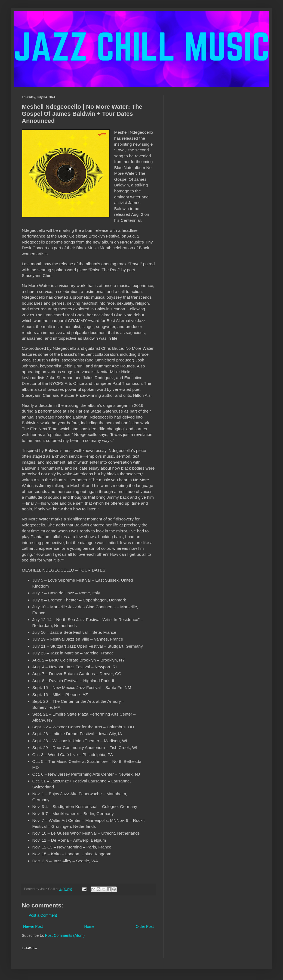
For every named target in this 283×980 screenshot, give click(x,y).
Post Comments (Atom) (65, 935)
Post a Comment (43, 915)
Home (89, 926)
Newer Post (33, 926)
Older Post (145, 926)
